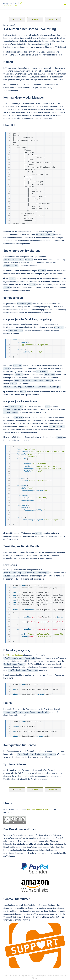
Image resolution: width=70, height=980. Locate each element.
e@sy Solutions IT (28, 976)
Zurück (18, 20)
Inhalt (36, 20)
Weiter (52, 20)
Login (36, 978)
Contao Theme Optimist (12, 976)
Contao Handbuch (15, 655)
